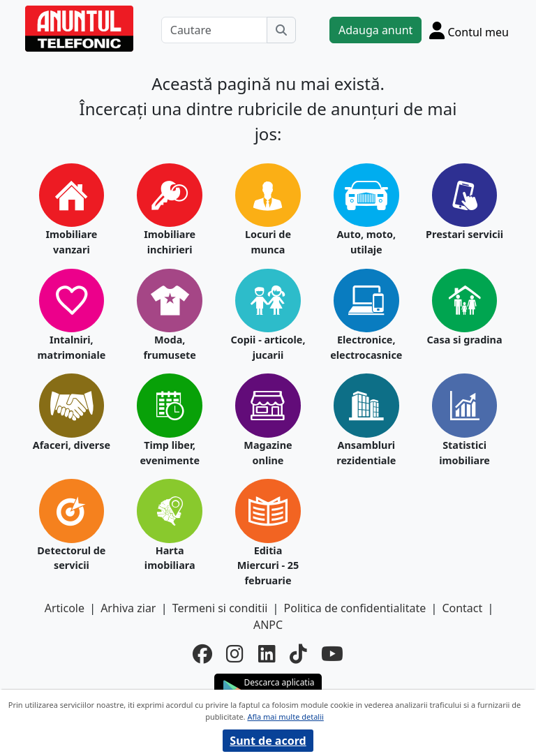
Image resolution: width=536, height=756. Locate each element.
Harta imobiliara (170, 558)
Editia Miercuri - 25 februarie (268, 565)
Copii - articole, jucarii (268, 347)
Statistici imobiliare (464, 453)
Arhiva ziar (128, 608)
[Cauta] (281, 30)
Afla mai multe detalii (285, 717)
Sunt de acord (268, 741)
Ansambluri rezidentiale (366, 453)
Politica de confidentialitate (355, 608)
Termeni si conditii (220, 608)
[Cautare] (214, 30)
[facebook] (202, 653)
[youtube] (332, 653)
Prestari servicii (464, 234)
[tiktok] (298, 653)
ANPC (268, 625)
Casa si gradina (465, 340)
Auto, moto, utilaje (366, 242)
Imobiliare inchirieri (170, 242)
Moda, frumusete (169, 347)
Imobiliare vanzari (71, 242)
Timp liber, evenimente (170, 453)
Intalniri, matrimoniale (71, 347)
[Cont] (469, 30)
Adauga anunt (375, 30)
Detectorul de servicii (71, 558)
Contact (462, 608)
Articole (65, 608)
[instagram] (235, 653)
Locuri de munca (268, 242)
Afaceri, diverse (72, 445)
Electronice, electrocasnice (366, 347)
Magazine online (268, 453)
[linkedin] (267, 653)
